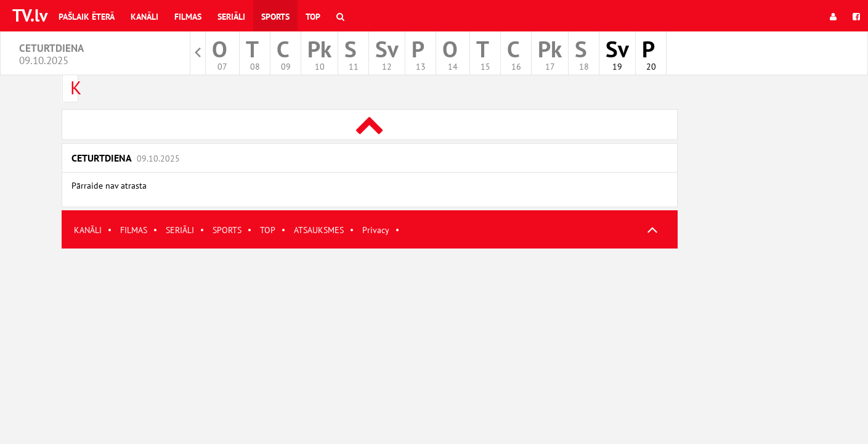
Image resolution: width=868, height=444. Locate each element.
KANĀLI (88, 230)
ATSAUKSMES (319, 230)
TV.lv (30, 15)
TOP (268, 230)
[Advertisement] (370, 335)
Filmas (188, 17)
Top (313, 17)
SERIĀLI (180, 230)
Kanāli (144, 17)
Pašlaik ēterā (87, 17)
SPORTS (227, 230)
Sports (275, 17)
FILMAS (134, 230)
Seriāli (231, 17)
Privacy (376, 230)
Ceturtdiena (126, 158)
